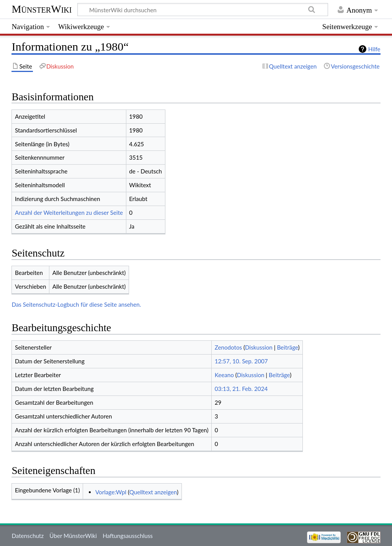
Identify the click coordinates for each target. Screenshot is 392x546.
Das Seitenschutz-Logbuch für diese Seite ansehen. (76, 304)
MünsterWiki (42, 9)
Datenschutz (28, 536)
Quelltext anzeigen (153, 492)
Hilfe (374, 49)
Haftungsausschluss (128, 536)
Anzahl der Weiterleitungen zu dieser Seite (69, 213)
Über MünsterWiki (73, 536)
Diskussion (259, 347)
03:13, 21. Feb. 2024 (241, 389)
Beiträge (287, 347)
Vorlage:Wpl (111, 492)
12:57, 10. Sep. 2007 (241, 361)
